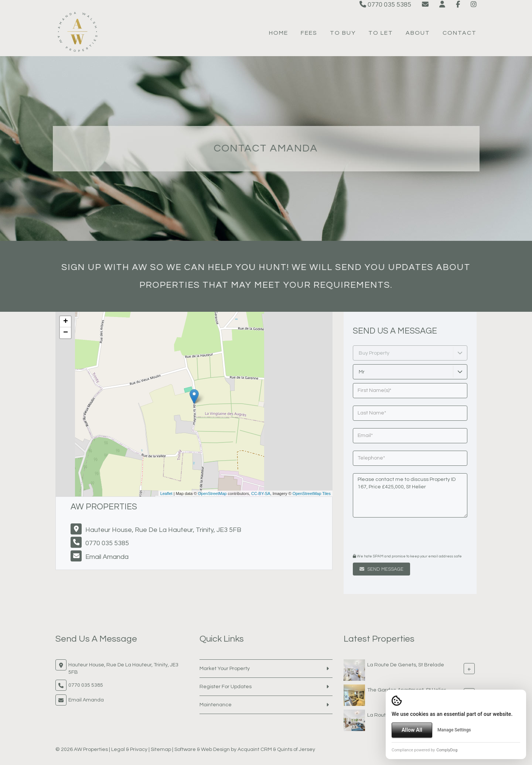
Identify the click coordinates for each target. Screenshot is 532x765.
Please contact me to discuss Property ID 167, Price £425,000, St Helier (410, 495)
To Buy (343, 33)
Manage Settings (454, 730)
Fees (309, 33)
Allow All (412, 730)
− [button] (66, 333)
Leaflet (166, 494)
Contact (460, 33)
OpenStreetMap (212, 494)
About (418, 33)
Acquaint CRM (255, 749)
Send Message (381, 569)
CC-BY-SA (261, 494)
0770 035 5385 (385, 5)
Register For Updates (226, 687)
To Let (381, 33)
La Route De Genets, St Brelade (406, 665)
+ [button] (66, 322)
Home (279, 33)
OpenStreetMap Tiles (312, 494)
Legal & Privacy (129, 749)
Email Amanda (107, 557)
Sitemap (161, 749)
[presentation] (398, 536)
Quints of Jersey (296, 749)
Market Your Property (225, 669)
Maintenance (216, 705)
